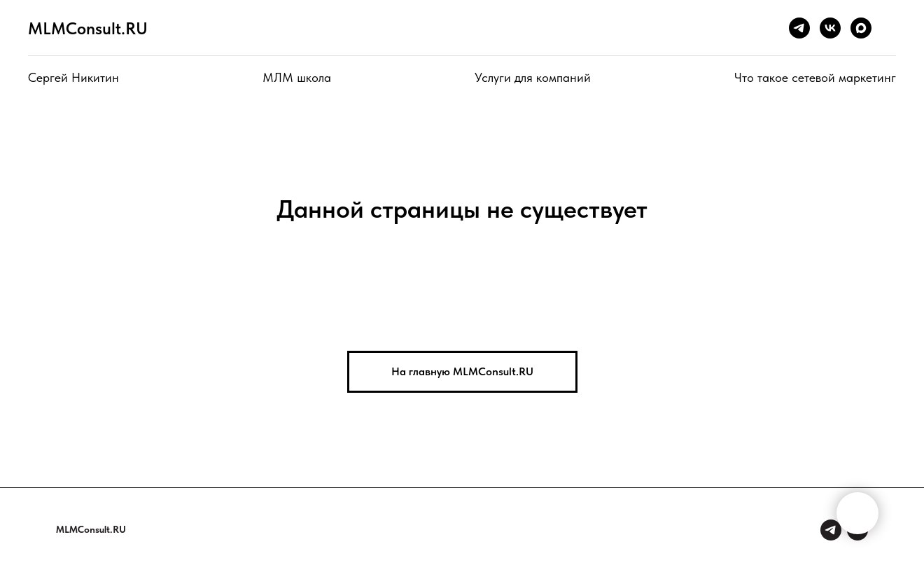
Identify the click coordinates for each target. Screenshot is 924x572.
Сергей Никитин (73, 77)
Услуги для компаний (533, 77)
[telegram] (799, 28)
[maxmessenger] (861, 28)
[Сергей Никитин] (831, 530)
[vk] (830, 28)
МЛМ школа (297, 77)
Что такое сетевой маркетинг (815, 77)
